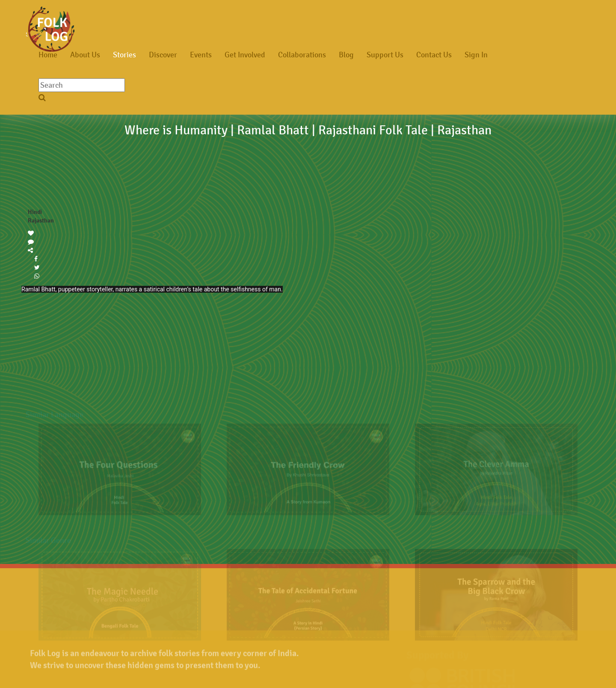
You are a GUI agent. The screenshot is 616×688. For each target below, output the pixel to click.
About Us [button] (85, 55)
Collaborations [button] (302, 55)
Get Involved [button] (245, 55)
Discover (163, 55)
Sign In (476, 55)
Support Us (385, 55)
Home (48, 55)
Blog (346, 55)
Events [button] (201, 55)
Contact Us (434, 55)
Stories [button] (124, 55)
